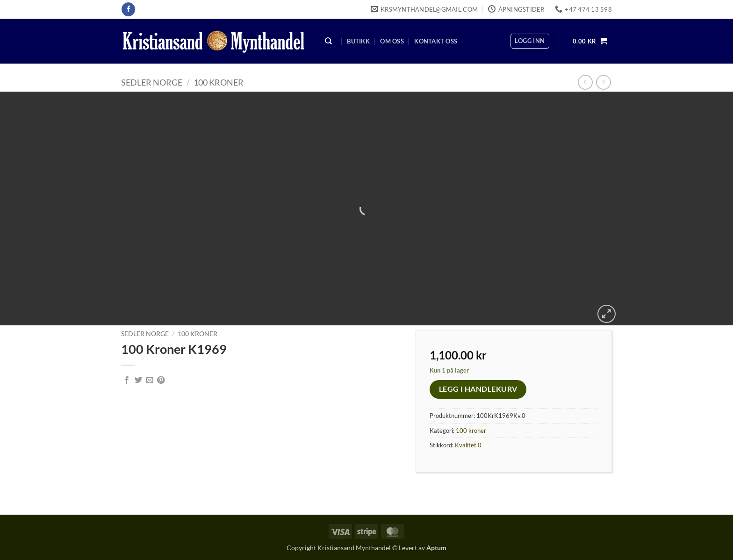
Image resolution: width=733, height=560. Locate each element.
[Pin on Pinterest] (161, 381)
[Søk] (329, 41)
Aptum (436, 548)
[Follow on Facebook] (128, 9)
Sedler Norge (152, 82)
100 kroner (219, 82)
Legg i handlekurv (478, 389)
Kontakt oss (436, 41)
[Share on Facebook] (127, 381)
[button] (530, 41)
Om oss (392, 41)
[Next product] (585, 82)
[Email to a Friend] (150, 381)
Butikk (358, 41)
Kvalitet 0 (468, 445)
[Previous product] (603, 82)
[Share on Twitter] (138, 381)
